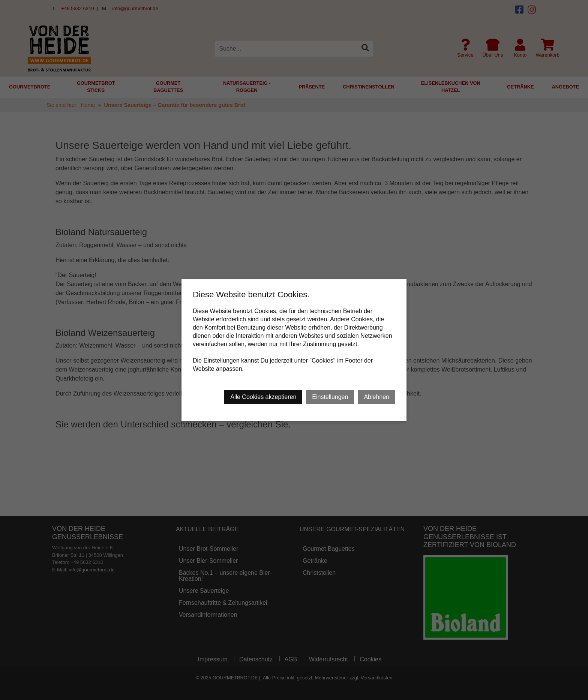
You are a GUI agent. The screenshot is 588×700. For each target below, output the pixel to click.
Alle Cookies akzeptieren (263, 397)
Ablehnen (376, 397)
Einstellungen (330, 397)
